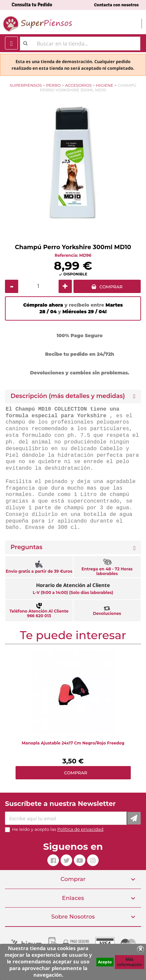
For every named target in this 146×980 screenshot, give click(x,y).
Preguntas (26, 547)
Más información (130, 962)
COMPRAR (111, 287)
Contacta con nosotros (116, 5)
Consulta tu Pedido (32, 5)
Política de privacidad (80, 829)
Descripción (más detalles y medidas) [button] (68, 396)
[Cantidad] (38, 286)
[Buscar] (80, 44)
